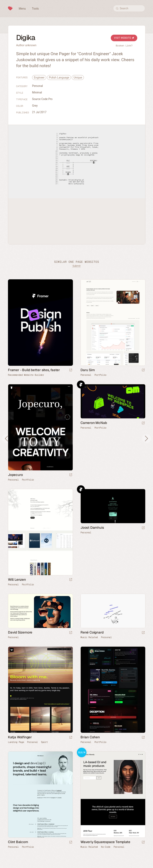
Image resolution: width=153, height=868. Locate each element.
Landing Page (16, 742)
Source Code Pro (42, 99)
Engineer (39, 77)
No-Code (106, 847)
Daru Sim (88, 370)
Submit (76, 266)
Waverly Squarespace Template (105, 842)
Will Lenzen (17, 580)
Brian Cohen (90, 737)
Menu (22, 9)
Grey (35, 106)
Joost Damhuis (92, 528)
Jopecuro (15, 475)
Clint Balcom (18, 842)
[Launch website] (143, 370)
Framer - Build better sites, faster (34, 370)
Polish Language (59, 77)
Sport (44, 742)
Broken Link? (124, 46)
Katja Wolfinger (20, 737)
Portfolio (100, 375)
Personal (37, 86)
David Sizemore (20, 632)
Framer (81, 384)
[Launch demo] (143, 842)
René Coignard (92, 632)
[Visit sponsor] (71, 370)
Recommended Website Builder (26, 375)
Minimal (37, 92)
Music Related (89, 637)
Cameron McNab (94, 423)
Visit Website (124, 38)
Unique (78, 77)
